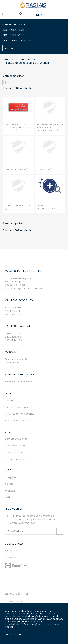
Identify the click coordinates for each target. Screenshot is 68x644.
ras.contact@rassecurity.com (23, 289)
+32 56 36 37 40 (15, 285)
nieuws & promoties (18, 407)
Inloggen (10, 477)
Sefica (9, 497)
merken (10, 491)
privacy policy (14, 601)
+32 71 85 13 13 (14, 314)
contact (10, 484)
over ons (10, 400)
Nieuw (8, 48)
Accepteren (13, 634)
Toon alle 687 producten (18, 88)
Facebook (11, 551)
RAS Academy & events (20, 414)
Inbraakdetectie (15, 30)
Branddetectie (13, 35)
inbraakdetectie (15, 445)
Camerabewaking (15, 25)
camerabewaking (16, 439)
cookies (55, 624)
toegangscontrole (16, 459)
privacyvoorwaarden (23, 523)
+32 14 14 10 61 (14, 340)
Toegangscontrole (17, 40)
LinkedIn (10, 557)
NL (39, 15)
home (6, 60)
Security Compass (16, 421)
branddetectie (14, 452)
